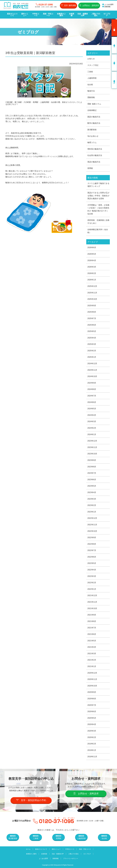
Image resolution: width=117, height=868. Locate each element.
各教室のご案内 (61, 15)
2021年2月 (92, 660)
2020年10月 (92, 686)
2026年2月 (92, 273)
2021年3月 (92, 654)
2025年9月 (92, 306)
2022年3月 (92, 576)
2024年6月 (92, 402)
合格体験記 (92, 110)
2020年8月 (92, 699)
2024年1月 (92, 434)
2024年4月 (92, 415)
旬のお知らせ (93, 136)
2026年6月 (92, 247)
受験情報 (91, 97)
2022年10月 (92, 531)
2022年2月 (92, 583)
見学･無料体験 (68, 5)
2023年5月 (92, 486)
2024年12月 (92, 364)
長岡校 (90, 168)
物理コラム (92, 143)
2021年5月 (92, 641)
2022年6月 (92, 557)
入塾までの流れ (96, 15)
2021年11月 (92, 602)
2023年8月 (92, 467)
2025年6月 (92, 325)
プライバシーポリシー (71, 858)
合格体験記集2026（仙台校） (98, 231)
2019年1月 (92, 750)
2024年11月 (92, 370)
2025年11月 (92, 293)
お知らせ (91, 59)
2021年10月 (92, 608)
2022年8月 (92, 544)
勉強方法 (91, 91)
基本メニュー (25, 15)
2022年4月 (92, 570)
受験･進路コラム (94, 104)
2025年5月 (92, 331)
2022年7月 (92, 550)
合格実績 (72, 15)
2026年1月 (92, 280)
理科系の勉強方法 (95, 149)
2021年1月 (92, 666)
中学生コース (36, 15)
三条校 (90, 72)
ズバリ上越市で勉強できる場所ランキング (98, 185)
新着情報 (106, 7)
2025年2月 (92, 351)
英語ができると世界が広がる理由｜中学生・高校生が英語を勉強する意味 (98, 196)
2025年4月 (92, 338)
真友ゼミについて (12, 15)
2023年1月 (92, 512)
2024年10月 (92, 376)
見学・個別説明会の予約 (31, 800)
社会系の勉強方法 (95, 155)
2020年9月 (92, 692)
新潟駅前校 (92, 130)
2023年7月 (92, 473)
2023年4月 (92, 492)
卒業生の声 (114, 80)
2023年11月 (92, 447)
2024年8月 (92, 389)
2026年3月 (92, 267)
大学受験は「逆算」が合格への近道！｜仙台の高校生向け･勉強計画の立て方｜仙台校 (98, 209)
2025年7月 (92, 318)
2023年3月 (92, 499)
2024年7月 (92, 396)
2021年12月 (92, 595)
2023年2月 (92, 505)
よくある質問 (108, 4)
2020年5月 (92, 718)
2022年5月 (92, 563)
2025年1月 (92, 357)
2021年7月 (92, 628)
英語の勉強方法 (94, 162)
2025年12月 (92, 286)
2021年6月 (92, 634)
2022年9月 (92, 538)
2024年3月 (92, 421)
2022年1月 (92, 589)
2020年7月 (92, 705)
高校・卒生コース (48, 15)
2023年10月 (92, 454)
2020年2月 (92, 737)
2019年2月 (92, 744)
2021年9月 (92, 615)
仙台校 (90, 85)
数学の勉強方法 (94, 123)
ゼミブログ (107, 15)
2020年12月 (92, 673)
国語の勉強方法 (94, 117)
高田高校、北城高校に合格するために (98, 222)
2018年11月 (92, 757)
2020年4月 (92, 724)
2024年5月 (92, 409)
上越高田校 (92, 78)
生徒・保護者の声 (83, 15)
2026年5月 (92, 254)
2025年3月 (92, 344)
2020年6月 (92, 711)
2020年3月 (92, 731)
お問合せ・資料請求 (89, 5)
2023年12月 (92, 441)
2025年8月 (92, 312)
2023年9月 (92, 460)
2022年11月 (92, 525)
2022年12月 (92, 518)
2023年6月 (92, 480)
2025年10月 (92, 299)
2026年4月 (92, 260)
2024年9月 (92, 383)
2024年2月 (92, 428)
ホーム (28, 849)
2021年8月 (92, 621)
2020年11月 (92, 679)
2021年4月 (92, 647)
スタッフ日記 (93, 65)
